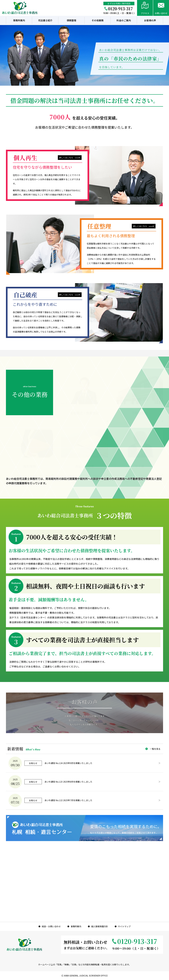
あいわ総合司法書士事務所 (20, 8)
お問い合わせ (161, 13)
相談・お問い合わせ (51, 926)
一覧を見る (155, 749)
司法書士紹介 (45, 20)
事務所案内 (19, 20)
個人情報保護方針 (100, 926)
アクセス (145, 13)
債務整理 (71, 20)
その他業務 (98, 20)
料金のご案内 (124, 20)
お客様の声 (150, 20)
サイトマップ (124, 926)
